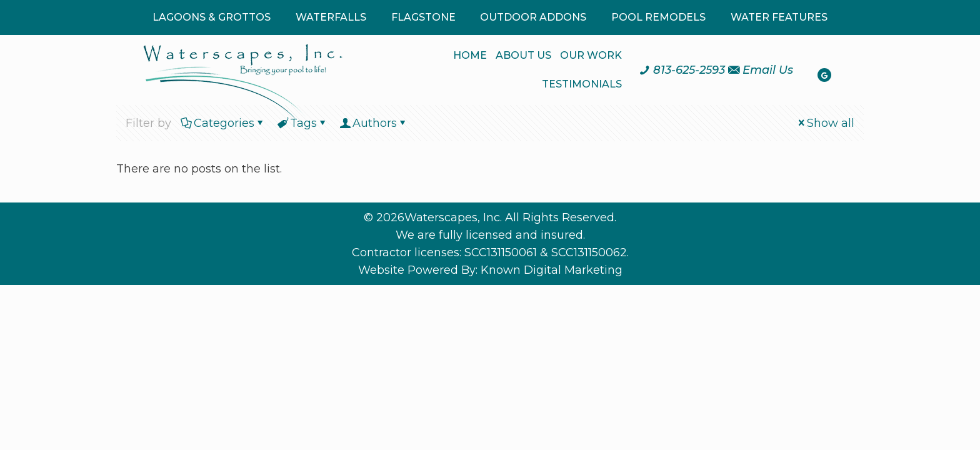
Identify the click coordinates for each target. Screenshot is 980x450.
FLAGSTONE (423, 17)
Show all (825, 123)
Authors (374, 123)
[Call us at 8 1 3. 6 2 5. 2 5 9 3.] (682, 70)
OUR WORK (591, 55)
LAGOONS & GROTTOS (212, 17)
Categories (223, 123)
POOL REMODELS (658, 17)
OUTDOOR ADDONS (533, 17)
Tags (302, 123)
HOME (470, 55)
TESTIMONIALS (582, 84)
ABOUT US (523, 55)
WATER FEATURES (779, 17)
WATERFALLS (331, 17)
